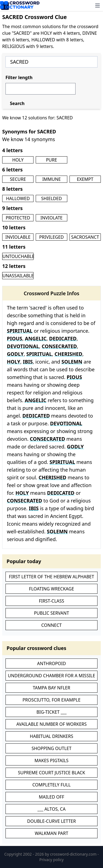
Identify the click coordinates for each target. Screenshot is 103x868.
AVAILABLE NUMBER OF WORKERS (51, 724)
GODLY (15, 354)
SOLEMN (72, 362)
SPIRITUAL (20, 331)
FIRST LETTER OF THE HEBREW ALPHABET (51, 577)
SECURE (18, 179)
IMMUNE (51, 179)
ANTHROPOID (51, 663)
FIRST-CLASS (51, 601)
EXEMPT (85, 179)
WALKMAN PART (52, 833)
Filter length (19, 77)
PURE (51, 160)
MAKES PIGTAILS (52, 760)
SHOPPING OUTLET (51, 748)
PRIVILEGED (52, 237)
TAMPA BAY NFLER (51, 688)
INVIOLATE (51, 218)
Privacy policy (51, 860)
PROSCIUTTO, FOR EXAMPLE (51, 700)
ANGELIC (36, 338)
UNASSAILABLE (18, 276)
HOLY (18, 160)
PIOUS (15, 338)
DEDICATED (63, 338)
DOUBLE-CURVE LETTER (51, 821)
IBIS (28, 362)
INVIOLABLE (18, 237)
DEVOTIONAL (23, 346)
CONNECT (51, 625)
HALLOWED (18, 198)
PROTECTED (18, 218)
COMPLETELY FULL (51, 785)
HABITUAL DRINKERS (52, 736)
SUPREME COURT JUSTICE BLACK (51, 773)
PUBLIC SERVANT (52, 613)
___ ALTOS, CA (51, 809)
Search (17, 103)
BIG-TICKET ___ (52, 712)
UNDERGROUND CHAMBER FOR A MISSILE (52, 676)
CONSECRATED (59, 346)
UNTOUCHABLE (19, 256)
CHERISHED (69, 354)
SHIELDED (52, 198)
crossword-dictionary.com (74, 854)
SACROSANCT (85, 237)
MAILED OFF (51, 797)
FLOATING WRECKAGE (51, 589)
